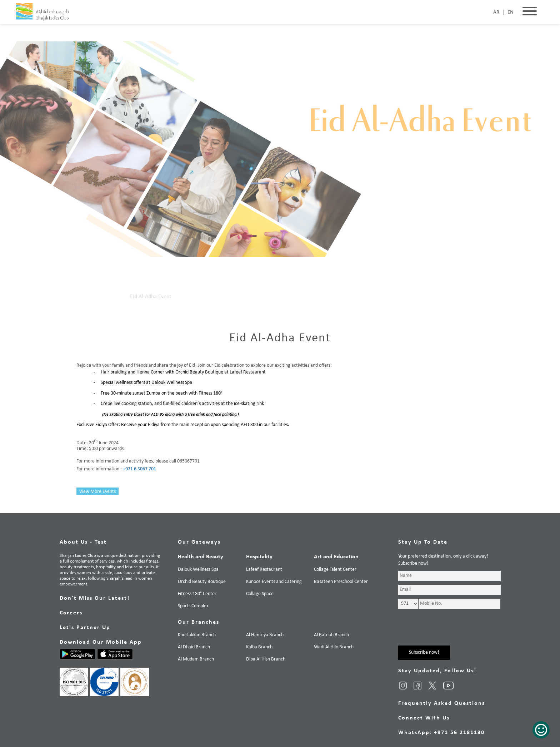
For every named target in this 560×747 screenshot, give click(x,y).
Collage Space (260, 594)
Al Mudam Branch (196, 659)
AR (496, 12)
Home (83, 297)
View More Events (97, 492)
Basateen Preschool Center (341, 582)
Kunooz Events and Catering (274, 582)
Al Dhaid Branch (194, 647)
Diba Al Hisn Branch (266, 659)
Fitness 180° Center (197, 594)
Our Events (110, 297)
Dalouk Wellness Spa (198, 570)
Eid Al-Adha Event (151, 297)
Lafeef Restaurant (264, 570)
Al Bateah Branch (331, 635)
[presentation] (452, 632)
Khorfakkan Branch (197, 635)
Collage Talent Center (335, 570)
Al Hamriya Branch (265, 635)
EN (511, 12)
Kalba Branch (259, 647)
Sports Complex (193, 606)
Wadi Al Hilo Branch (334, 647)
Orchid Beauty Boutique (202, 582)
